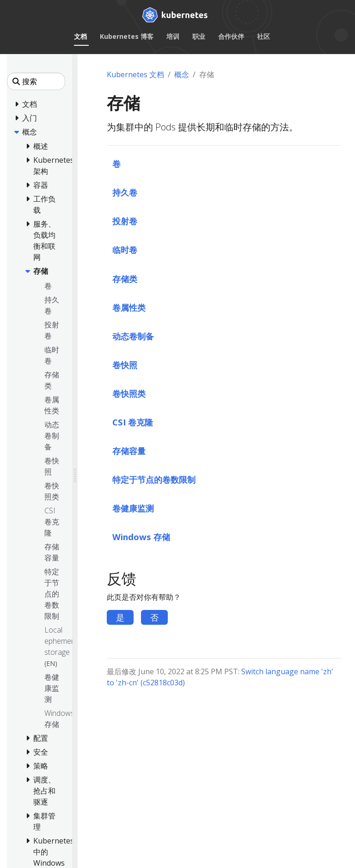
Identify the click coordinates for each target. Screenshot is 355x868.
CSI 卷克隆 (133, 422)
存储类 (125, 279)
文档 (80, 36)
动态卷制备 (133, 336)
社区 (263, 36)
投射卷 (125, 221)
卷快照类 (129, 393)
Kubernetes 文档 (135, 74)
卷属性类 (129, 307)
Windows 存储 (141, 537)
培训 (173, 36)
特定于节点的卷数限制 (154, 479)
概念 (182, 74)
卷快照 (125, 365)
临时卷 (125, 249)
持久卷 (125, 192)
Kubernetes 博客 (127, 36)
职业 (199, 36)
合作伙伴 (231, 36)
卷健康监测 (133, 508)
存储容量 (129, 451)
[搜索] (36, 81)
